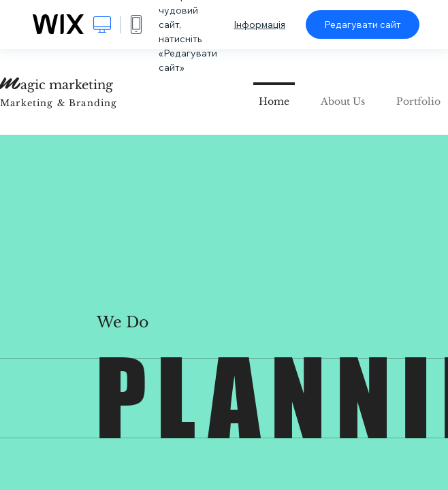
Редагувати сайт (363, 24)
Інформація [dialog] (259, 24)
